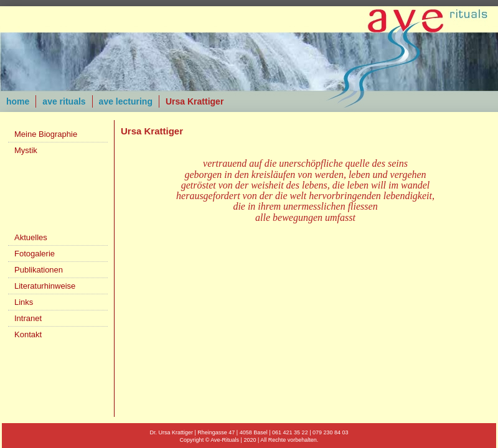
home (18, 101)
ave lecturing (126, 101)
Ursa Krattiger (195, 101)
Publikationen (39, 270)
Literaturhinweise (45, 286)
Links (24, 302)
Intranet (28, 318)
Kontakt (28, 334)
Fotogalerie (35, 254)
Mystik (26, 150)
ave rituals (64, 101)
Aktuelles (31, 237)
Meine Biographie (46, 134)
